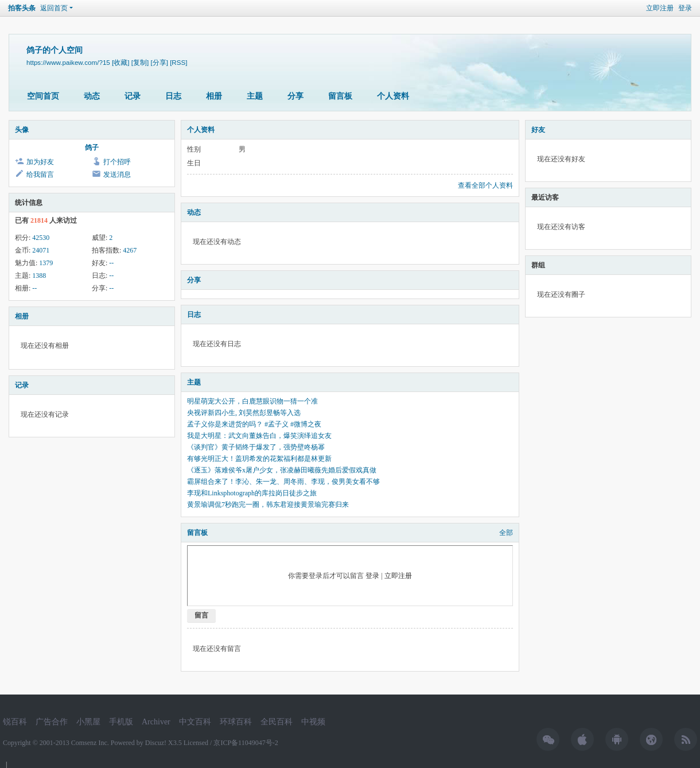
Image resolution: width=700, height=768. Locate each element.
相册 (214, 96)
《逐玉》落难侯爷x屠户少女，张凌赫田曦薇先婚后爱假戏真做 (282, 470)
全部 (506, 533)
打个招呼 (117, 162)
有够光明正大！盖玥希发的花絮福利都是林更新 (259, 459)
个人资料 (393, 96)
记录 (133, 96)
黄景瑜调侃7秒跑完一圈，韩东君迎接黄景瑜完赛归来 (268, 505)
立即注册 (660, 8)
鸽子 (92, 148)
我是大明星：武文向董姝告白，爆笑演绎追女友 (259, 436)
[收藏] (120, 62)
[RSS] (178, 62)
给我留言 (40, 174)
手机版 (121, 722)
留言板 (340, 96)
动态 (92, 96)
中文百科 (195, 722)
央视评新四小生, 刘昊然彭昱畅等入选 (244, 413)
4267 (130, 250)
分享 (295, 96)
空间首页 (43, 96)
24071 (41, 250)
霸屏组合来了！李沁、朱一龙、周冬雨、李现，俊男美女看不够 (283, 482)
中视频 (313, 722)
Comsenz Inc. (91, 743)
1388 (39, 276)
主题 (255, 96)
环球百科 (236, 722)
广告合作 (52, 722)
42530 (41, 238)
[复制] (140, 62)
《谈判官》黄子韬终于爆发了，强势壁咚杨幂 (256, 447)
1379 (46, 263)
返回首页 (54, 8)
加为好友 (40, 162)
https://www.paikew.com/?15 (68, 62)
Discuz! (156, 743)
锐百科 (15, 722)
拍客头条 (22, 8)
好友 (538, 130)
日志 (173, 96)
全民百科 (277, 722)
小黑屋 (88, 722)
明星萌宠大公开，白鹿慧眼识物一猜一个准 (252, 401)
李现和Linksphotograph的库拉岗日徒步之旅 (252, 493)
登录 (685, 8)
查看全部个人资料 (485, 185)
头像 (22, 130)
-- (111, 263)
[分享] (159, 62)
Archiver (156, 722)
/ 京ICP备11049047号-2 (244, 743)
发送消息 (117, 174)
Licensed (196, 743)
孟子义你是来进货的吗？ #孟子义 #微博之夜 (254, 424)
